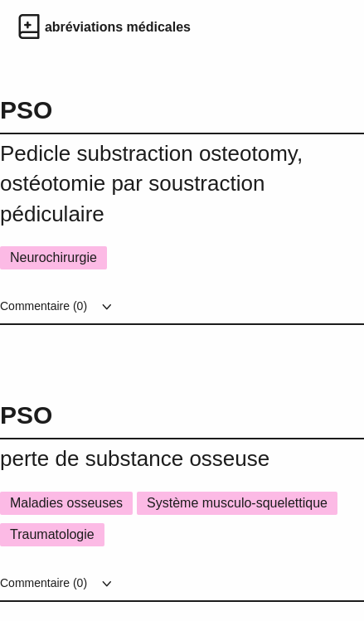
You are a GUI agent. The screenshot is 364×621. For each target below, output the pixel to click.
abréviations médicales (118, 27)
